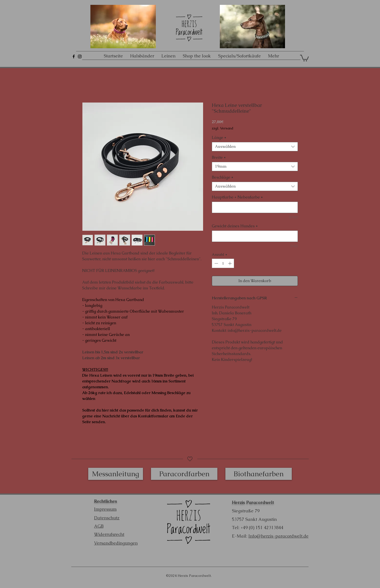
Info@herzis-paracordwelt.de (278, 536)
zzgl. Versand (223, 128)
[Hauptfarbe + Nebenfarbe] (255, 207)
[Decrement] (216, 263)
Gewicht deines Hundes (235, 226)
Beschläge (223, 177)
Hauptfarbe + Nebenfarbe (237, 197)
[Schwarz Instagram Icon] (80, 56)
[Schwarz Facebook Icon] (74, 56)
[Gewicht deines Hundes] (255, 236)
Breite (219, 158)
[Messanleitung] (116, 474)
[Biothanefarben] (259, 474)
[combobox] (255, 147)
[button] (304, 58)
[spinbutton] (223, 263)
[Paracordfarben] (184, 474)
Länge (219, 138)
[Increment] (230, 263)
